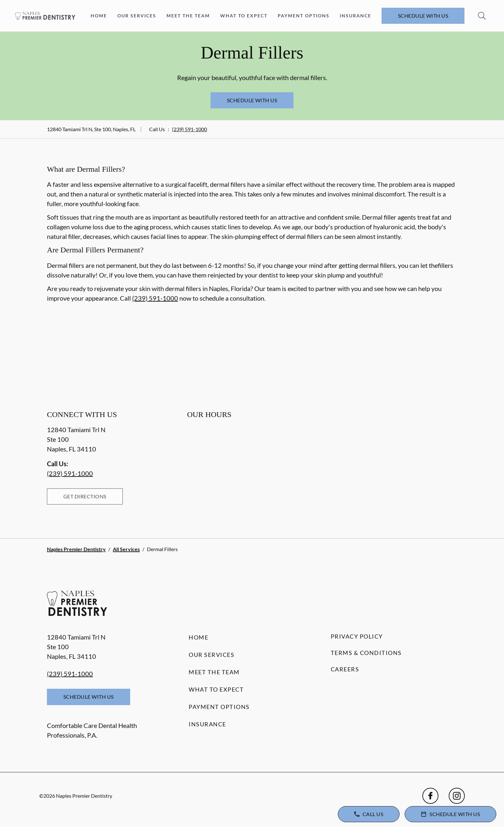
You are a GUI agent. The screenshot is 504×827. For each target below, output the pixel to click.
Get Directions (85, 496)
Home (99, 16)
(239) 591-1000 (189, 129)
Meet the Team (188, 16)
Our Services (137, 16)
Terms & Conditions (366, 653)
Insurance (355, 16)
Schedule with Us (423, 16)
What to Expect (244, 16)
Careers (345, 669)
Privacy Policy (357, 636)
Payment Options (304, 16)
